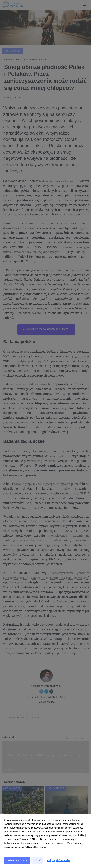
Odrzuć (37, 860)
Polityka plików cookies (58, 860)
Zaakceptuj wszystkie (17, 860)
